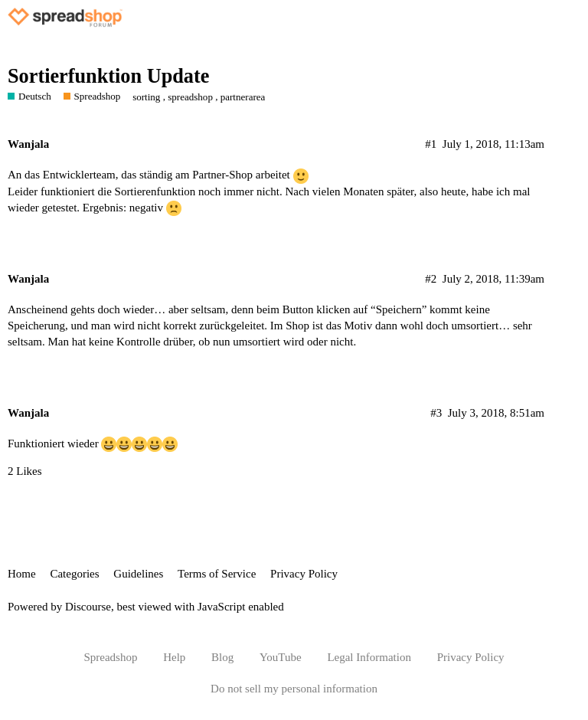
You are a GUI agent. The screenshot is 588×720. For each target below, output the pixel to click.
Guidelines (138, 574)
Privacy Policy (304, 574)
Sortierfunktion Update (108, 76)
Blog (222, 657)
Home (22, 574)
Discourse (88, 607)
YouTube (281, 657)
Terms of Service (217, 574)
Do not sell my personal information (294, 689)
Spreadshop (110, 657)
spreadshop (190, 97)
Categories (74, 574)
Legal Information (369, 657)
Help (174, 657)
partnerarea (243, 97)
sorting (146, 97)
